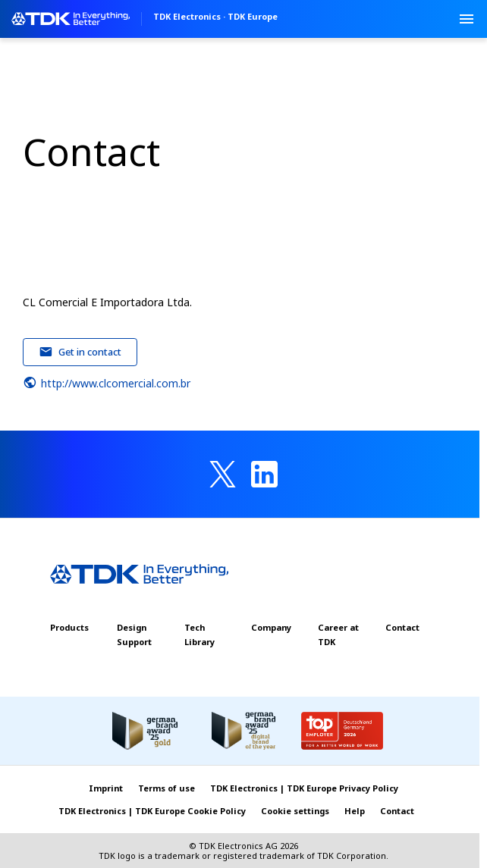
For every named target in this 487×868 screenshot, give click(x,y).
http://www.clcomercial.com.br (107, 383)
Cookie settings (295, 811)
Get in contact (80, 352)
